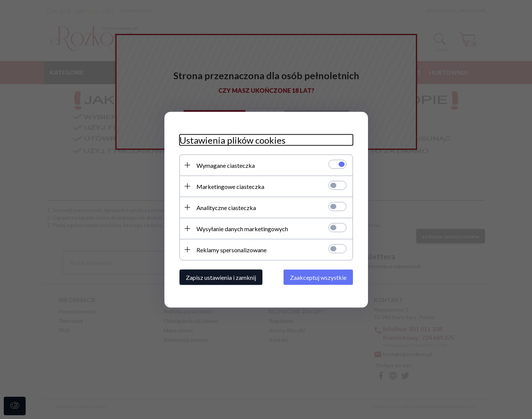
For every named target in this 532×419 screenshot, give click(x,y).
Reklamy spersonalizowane (232, 249)
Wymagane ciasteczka (226, 165)
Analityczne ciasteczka (226, 207)
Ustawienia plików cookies (232, 140)
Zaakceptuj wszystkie (318, 277)
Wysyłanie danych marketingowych (242, 228)
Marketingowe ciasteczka (230, 186)
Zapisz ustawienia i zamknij (221, 277)
